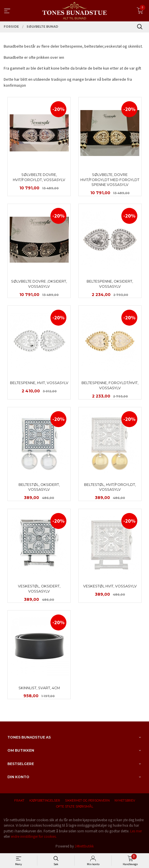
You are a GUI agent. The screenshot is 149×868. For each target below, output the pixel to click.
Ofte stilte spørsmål (75, 807)
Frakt (19, 801)
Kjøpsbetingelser (45, 801)
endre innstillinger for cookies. (34, 836)
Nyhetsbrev (125, 801)
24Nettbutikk (84, 846)
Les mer (136, 831)
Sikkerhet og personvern (87, 801)
